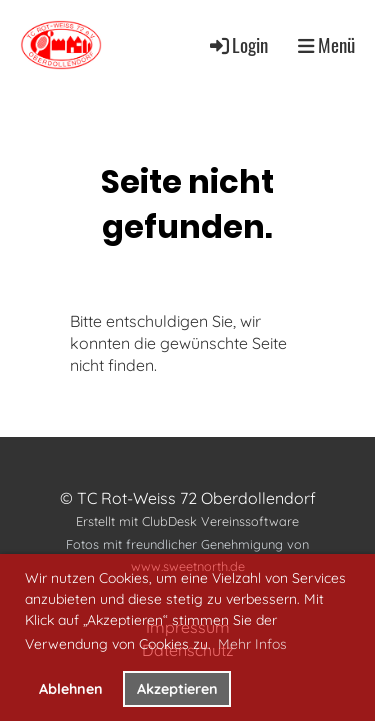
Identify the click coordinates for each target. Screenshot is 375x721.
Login (237, 44)
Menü (326, 45)
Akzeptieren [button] (177, 689)
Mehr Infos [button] (252, 644)
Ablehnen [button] (71, 689)
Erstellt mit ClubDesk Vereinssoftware (187, 521)
